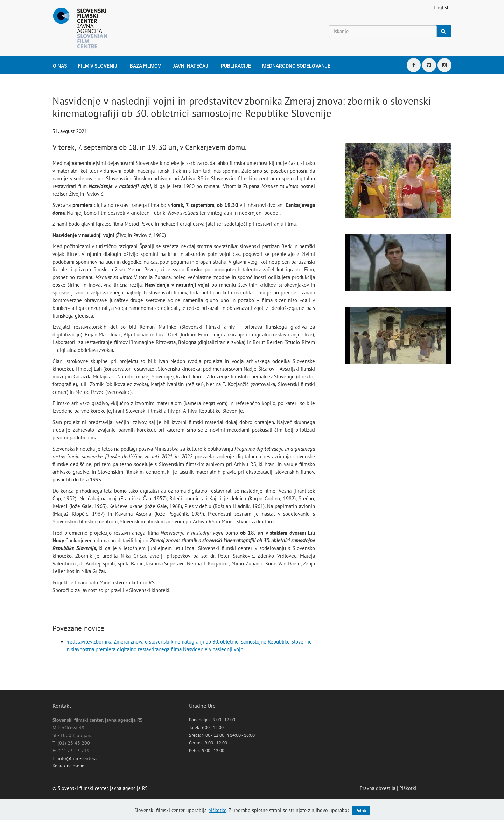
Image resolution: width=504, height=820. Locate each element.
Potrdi (361, 810)
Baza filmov (145, 66)
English (442, 7)
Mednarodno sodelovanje (296, 66)
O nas (60, 66)
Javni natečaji (191, 66)
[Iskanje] (383, 31)
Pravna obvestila (378, 788)
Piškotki (408, 788)
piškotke (217, 810)
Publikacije (236, 66)
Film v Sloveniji (98, 66)
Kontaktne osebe (68, 766)
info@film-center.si (78, 758)
